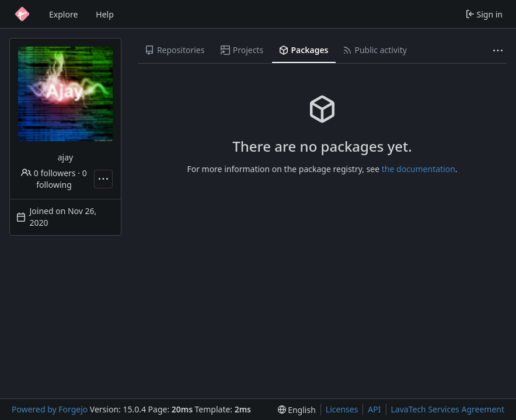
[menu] (297, 410)
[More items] (498, 50)
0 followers (48, 173)
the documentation (419, 169)
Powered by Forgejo (50, 409)
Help (105, 14)
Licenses (342, 409)
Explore (63, 14)
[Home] (22, 14)
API (374, 409)
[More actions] (103, 179)
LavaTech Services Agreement (448, 409)
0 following (61, 179)
